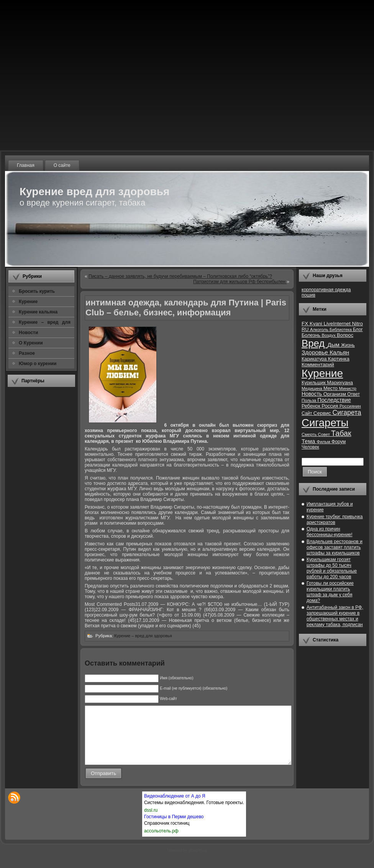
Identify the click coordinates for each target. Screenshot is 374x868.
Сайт (308, 413)
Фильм (324, 442)
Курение (322, 373)
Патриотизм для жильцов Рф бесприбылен (240, 282)
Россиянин (350, 406)
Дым (334, 345)
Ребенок (312, 406)
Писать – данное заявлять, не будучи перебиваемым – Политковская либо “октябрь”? (180, 276)
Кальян (339, 352)
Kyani (317, 324)
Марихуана (340, 383)
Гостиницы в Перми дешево (174, 828)
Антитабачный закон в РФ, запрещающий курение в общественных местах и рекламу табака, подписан (335, 616)
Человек (310, 447)
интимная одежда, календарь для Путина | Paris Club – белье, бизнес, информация (186, 308)
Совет (325, 434)
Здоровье (316, 352)
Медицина (312, 388)
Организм (335, 394)
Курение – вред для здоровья (143, 636)
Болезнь (312, 335)
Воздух (329, 335)
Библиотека (341, 330)
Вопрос (345, 335)
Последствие (334, 400)
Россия (331, 406)
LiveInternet (338, 324)
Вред (314, 343)
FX (306, 324)
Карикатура (315, 359)
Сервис (323, 413)
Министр (347, 388)
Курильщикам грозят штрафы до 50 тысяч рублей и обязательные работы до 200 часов (332, 568)
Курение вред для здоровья (94, 192)
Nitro (358, 324)
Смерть (310, 434)
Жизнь (348, 345)
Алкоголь (320, 330)
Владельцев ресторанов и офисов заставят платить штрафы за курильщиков (335, 547)
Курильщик (314, 383)
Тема (309, 441)
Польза (309, 400)
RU (306, 329)
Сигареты (325, 423)
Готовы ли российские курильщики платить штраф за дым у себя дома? (330, 592)
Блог (358, 330)
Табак (341, 433)
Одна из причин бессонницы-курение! (330, 532)
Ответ (353, 394)
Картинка (339, 359)
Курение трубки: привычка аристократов (335, 520)
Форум (339, 442)
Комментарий (318, 365)
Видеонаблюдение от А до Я (175, 808)
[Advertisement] (41, 507)
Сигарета (347, 413)
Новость (312, 394)
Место (331, 388)
